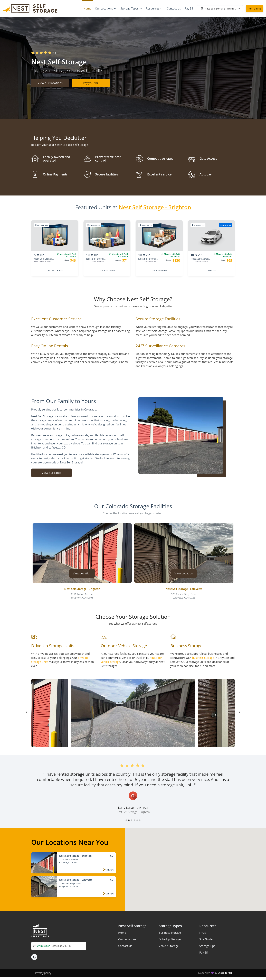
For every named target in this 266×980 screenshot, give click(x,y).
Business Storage (170, 933)
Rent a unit (254, 9)
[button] (126, 820)
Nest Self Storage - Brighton (155, 207)
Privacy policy (43, 973)
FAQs (203, 933)
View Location (82, 573)
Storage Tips (207, 946)
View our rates (51, 473)
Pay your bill (93, 83)
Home (122, 933)
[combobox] (59, 946)
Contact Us (125, 946)
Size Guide (206, 939)
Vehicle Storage (169, 946)
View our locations (50, 83)
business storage (203, 658)
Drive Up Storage (170, 939)
